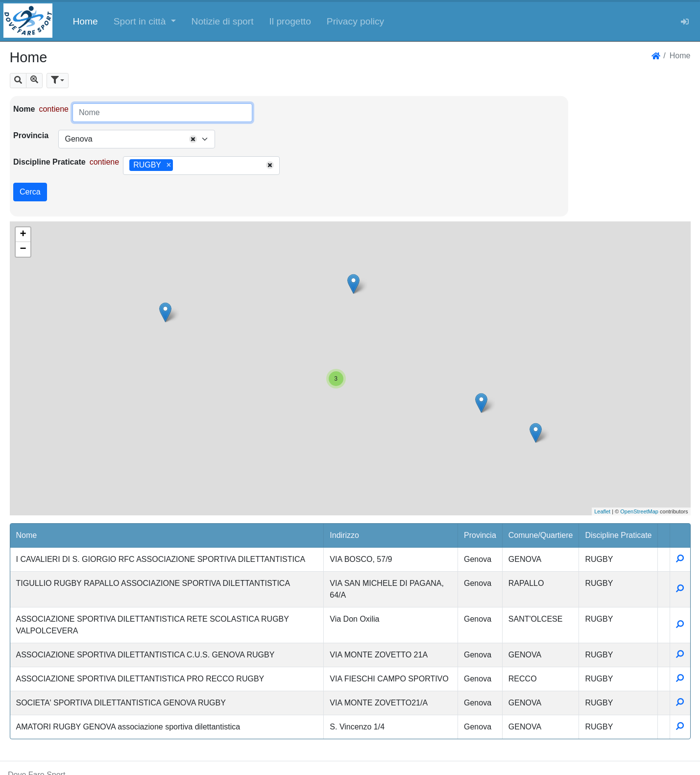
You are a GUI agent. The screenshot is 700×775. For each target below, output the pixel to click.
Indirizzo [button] (344, 535)
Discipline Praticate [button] (618, 535)
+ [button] (23, 235)
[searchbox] (179, 166)
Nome (24, 109)
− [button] (23, 249)
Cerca (30, 192)
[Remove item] (169, 165)
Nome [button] (27, 535)
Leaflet (602, 511)
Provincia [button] (480, 535)
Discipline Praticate (49, 162)
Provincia (31, 135)
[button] (145, 21)
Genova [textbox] (78, 139)
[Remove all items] (193, 139)
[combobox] (137, 139)
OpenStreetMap (639, 511)
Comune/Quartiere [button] (541, 535)
